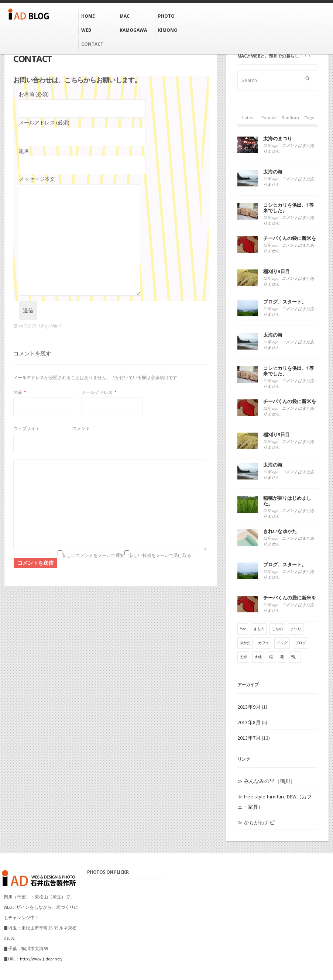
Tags (309, 118)
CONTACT (92, 44)
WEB (86, 30)
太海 (243, 657)
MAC (125, 16)
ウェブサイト (27, 428)
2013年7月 (249, 738)
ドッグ (282, 643)
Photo (166, 16)
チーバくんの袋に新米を (290, 238)
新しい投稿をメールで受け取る (160, 555)
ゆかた (245, 643)
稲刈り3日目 (277, 271)
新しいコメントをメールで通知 (93, 555)
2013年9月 (249, 707)
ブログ (301, 643)
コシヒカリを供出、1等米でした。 (289, 208)
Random (290, 118)
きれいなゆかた (280, 531)
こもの (277, 629)
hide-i (56, 326)
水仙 (258, 657)
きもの (259, 629)
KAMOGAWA (133, 30)
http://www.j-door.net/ (41, 959)
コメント (81, 428)
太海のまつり (278, 138)
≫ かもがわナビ (256, 822)
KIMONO (168, 30)
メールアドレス (99, 392)
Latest (248, 118)
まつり (296, 629)
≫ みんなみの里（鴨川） (266, 781)
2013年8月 (249, 722)
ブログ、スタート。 (285, 302)
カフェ (264, 643)
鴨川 (295, 657)
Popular (269, 118)
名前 (20, 392)
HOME (88, 16)
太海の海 (273, 172)
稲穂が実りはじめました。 (287, 501)
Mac (243, 629)
